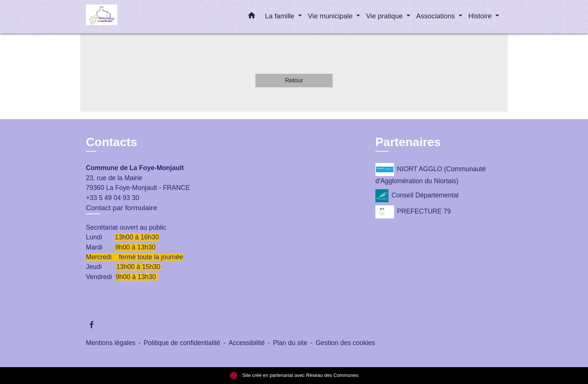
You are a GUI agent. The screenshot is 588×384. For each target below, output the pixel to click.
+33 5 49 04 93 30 (112, 198)
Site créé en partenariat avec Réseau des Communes (294, 376)
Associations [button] (436, 16)
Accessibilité (247, 343)
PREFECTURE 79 (413, 212)
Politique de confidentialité (182, 343)
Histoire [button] (481, 16)
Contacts (112, 142)
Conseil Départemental (417, 196)
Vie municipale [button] (331, 16)
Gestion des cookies (345, 343)
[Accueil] (133, 17)
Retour (294, 80)
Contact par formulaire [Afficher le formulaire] (121, 208)
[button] (252, 17)
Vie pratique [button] (385, 16)
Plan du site (290, 343)
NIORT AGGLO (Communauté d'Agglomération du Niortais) (430, 174)
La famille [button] (281, 16)
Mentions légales (111, 343)
